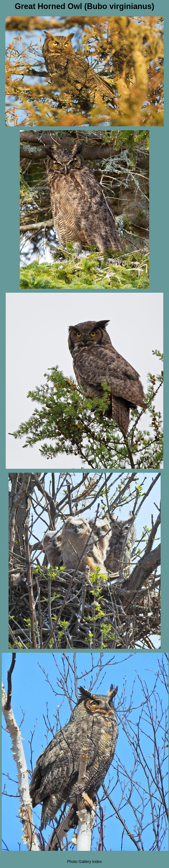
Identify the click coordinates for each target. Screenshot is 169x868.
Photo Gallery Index (84, 862)
